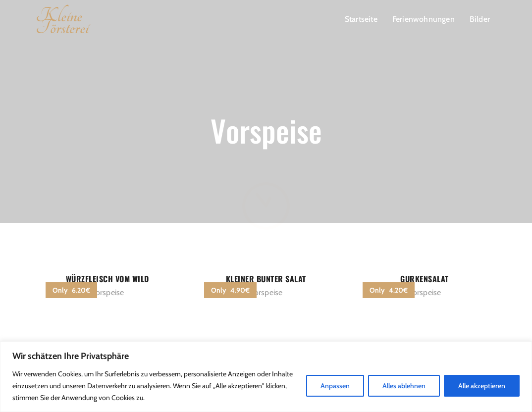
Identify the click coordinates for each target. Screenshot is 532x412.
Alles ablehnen (404, 386)
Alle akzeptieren (482, 386)
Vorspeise (108, 292)
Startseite (361, 19)
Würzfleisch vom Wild (107, 279)
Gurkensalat (425, 279)
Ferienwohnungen (424, 19)
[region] (266, 377)
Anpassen (335, 386)
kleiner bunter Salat (266, 279)
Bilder (480, 19)
